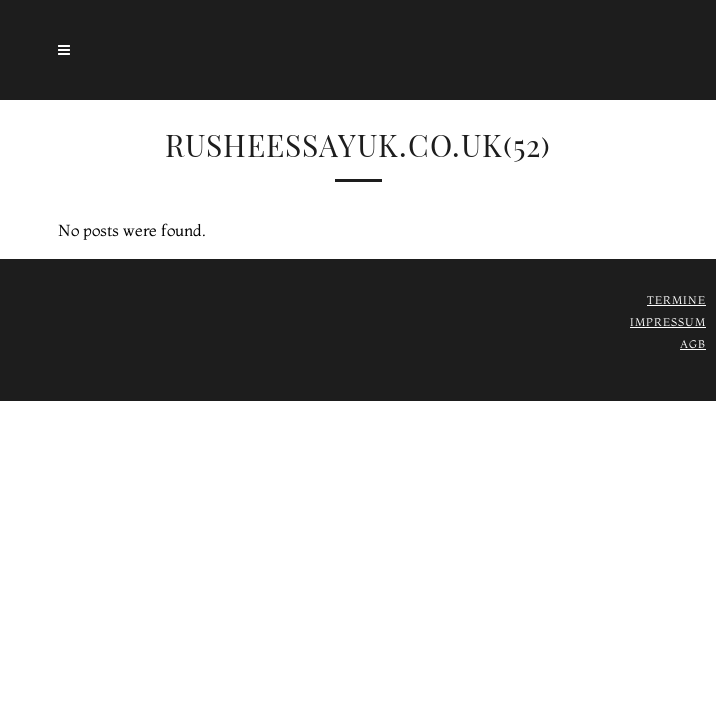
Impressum (668, 322)
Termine (676, 300)
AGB (693, 344)
